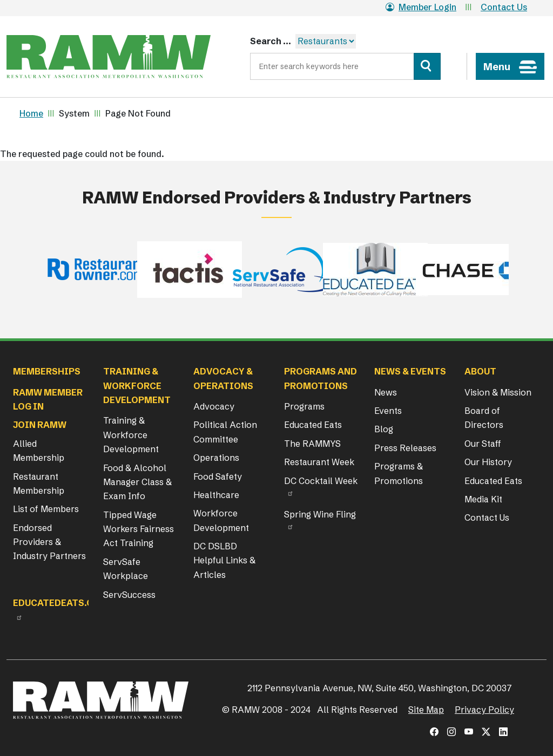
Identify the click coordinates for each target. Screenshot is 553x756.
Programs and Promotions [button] (321, 378)
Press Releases (405, 448)
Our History (488, 462)
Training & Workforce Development (131, 435)
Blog (384, 429)
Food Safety (218, 476)
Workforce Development (221, 520)
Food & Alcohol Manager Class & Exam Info (137, 482)
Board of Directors (484, 418)
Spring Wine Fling (320, 514)
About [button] (480, 371)
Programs (304, 406)
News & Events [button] (410, 371)
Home (31, 113)
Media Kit (483, 499)
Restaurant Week (319, 462)
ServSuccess (129, 595)
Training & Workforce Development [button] (137, 386)
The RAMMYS (312, 444)
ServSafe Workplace (126, 569)
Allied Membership (39, 451)
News (386, 392)
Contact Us (504, 7)
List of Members (46, 509)
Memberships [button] (47, 371)
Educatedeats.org (59, 603)
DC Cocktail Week (321, 481)
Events (388, 411)
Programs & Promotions (399, 473)
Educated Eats (313, 425)
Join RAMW (40, 425)
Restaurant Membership (39, 483)
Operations (216, 458)
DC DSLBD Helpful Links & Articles (224, 560)
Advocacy (214, 406)
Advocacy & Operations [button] (223, 378)
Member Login (421, 7)
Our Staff (483, 444)
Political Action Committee (225, 432)
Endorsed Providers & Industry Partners (49, 542)
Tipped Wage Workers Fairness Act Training (139, 529)
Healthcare (216, 495)
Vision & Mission (498, 392)
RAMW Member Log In (48, 399)
